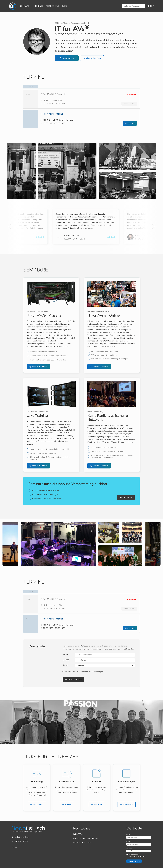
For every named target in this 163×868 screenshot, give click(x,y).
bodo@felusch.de (22, 837)
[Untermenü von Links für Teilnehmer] (132, 6)
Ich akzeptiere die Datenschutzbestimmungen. (84, 672)
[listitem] (81, 99)
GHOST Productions (69, 239)
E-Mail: (66, 660)
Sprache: (66, 665)
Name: (65, 654)
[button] (67, 58)
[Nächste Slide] (153, 227)
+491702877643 (22, 841)
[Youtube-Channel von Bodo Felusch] (13, 847)
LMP (133, 239)
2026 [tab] (31, 87)
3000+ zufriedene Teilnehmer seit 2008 (72, 23)
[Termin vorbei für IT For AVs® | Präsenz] (129, 104)
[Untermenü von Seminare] (24, 6)
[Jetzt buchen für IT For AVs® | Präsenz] (130, 123)
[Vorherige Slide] (10, 227)
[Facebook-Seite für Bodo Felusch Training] (16, 847)
